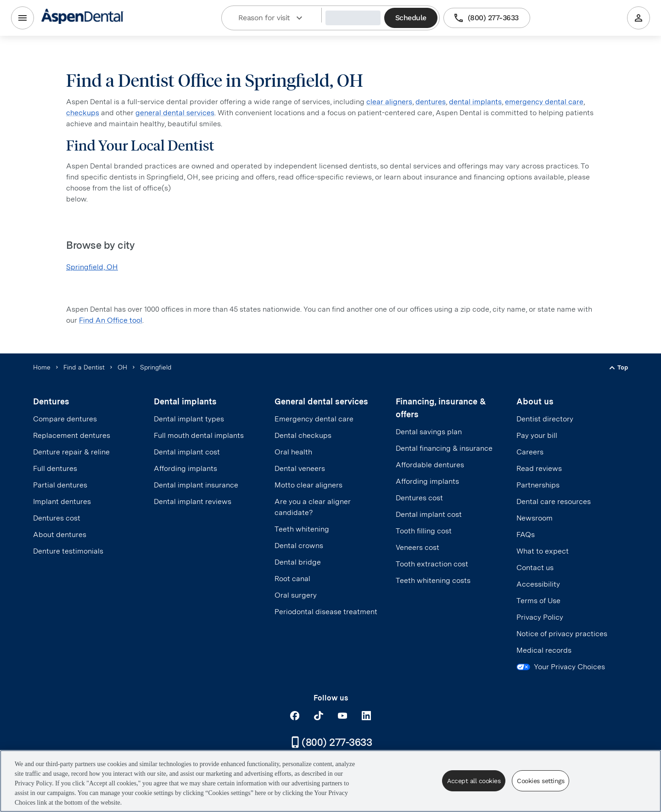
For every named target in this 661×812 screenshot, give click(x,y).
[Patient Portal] (639, 18)
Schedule (411, 18)
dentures (431, 102)
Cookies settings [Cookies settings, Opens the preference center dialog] (541, 781)
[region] (330, 781)
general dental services (175, 113)
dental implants (475, 102)
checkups (83, 113)
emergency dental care (544, 102)
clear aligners (389, 102)
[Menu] (22, 18)
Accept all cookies (474, 781)
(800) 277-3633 (487, 18)
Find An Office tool (111, 320)
